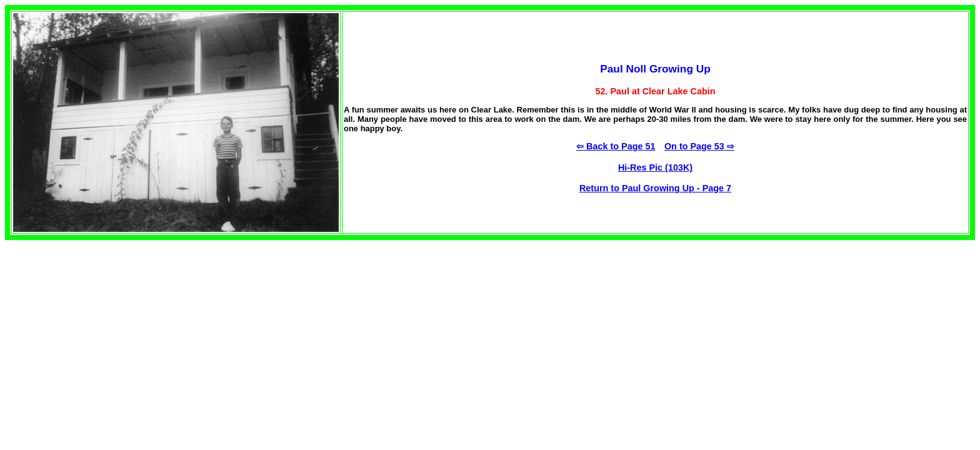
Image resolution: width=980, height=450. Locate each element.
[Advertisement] (110, 327)
